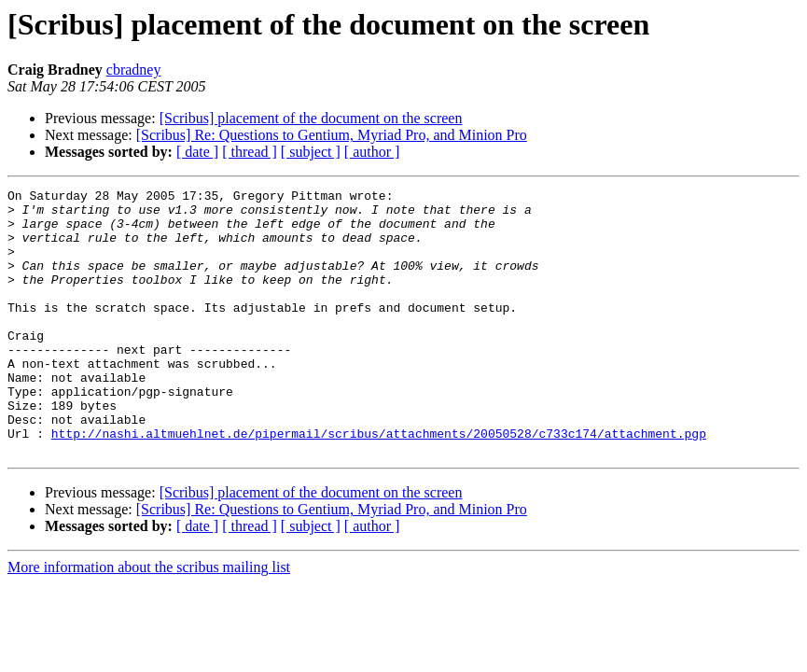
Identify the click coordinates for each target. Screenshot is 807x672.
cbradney (134, 70)
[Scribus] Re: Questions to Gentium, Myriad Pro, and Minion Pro (332, 135)
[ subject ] (311, 152)
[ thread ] (250, 152)
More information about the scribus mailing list (149, 620)
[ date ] (197, 152)
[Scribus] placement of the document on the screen (311, 118)
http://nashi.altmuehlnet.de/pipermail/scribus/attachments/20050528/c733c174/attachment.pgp (379, 483)
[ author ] (372, 152)
